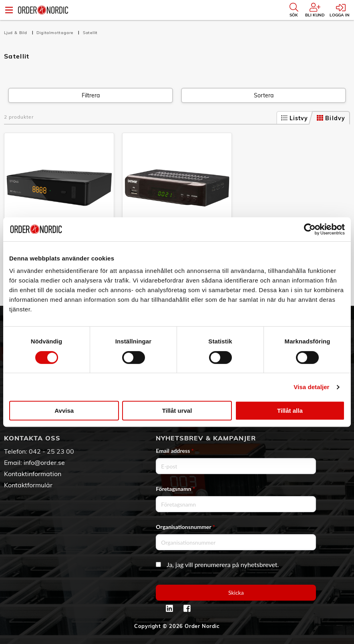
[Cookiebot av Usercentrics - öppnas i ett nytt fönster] (310, 229)
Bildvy (331, 118)
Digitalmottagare (56, 33)
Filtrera (91, 95)
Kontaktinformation (33, 474)
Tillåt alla (290, 411)
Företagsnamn (175, 489)
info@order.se (44, 462)
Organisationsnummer (185, 527)
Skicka (236, 593)
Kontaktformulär (28, 485)
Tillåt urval (177, 411)
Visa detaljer (311, 387)
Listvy (295, 118)
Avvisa (64, 411)
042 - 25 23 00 (51, 451)
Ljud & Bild (16, 33)
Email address (175, 451)
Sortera (264, 95)
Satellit (90, 33)
